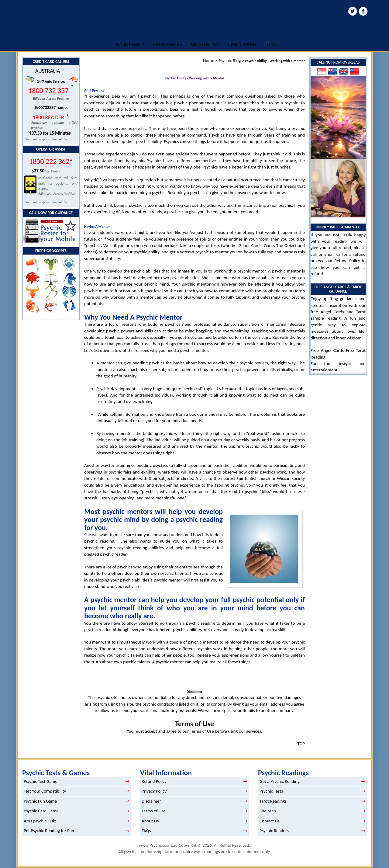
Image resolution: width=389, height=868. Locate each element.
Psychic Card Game (41, 811)
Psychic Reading (129, 44)
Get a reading (205, 44)
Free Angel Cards (328, 350)
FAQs (146, 831)
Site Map (268, 811)
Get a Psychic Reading (280, 781)
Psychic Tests (271, 791)
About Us (150, 821)
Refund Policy (347, 261)
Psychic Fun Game (40, 801)
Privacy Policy (154, 791)
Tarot (273, 44)
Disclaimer (151, 801)
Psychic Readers (167, 44)
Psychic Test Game (41, 781)
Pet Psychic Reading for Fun (49, 831)
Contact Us (270, 821)
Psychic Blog (230, 61)
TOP (301, 744)
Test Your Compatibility (45, 791)
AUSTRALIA (48, 71)
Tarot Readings (273, 801)
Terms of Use (59, 139)
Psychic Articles (242, 44)
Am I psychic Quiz (40, 821)
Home (209, 61)
